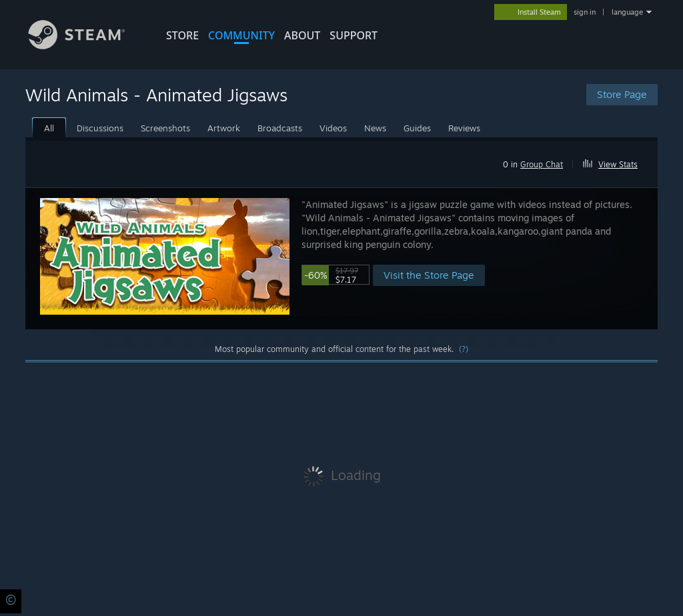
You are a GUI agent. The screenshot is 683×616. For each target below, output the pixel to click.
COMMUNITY (241, 35)
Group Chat (542, 164)
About (302, 35)
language (627, 12)
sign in (585, 12)
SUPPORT (354, 35)
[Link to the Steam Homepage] (87, 46)
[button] (616, 162)
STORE (182, 35)
